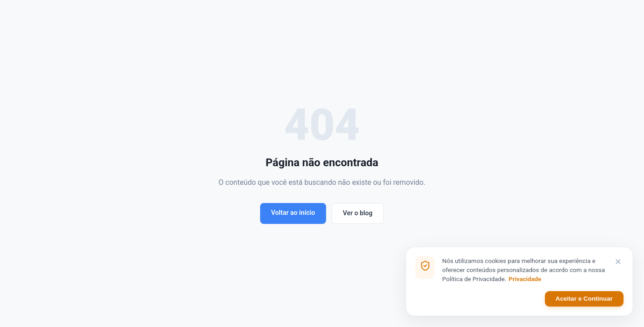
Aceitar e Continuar (584, 299)
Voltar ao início (293, 213)
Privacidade (525, 279)
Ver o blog (358, 213)
